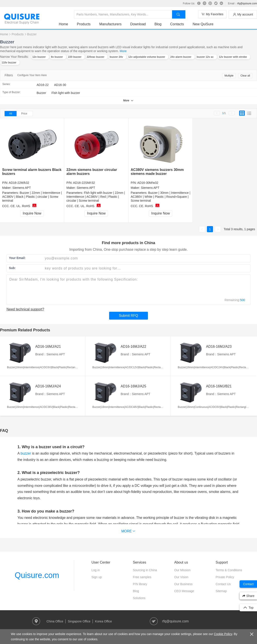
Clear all (245, 76)
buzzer (26, 453)
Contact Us (223, 584)
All (11, 114)
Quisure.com (37, 575)
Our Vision (181, 577)
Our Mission (182, 570)
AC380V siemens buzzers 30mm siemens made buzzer (157, 172)
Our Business (183, 584)
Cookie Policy (223, 634)
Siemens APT (22, 188)
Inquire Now (32, 213)
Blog (158, 24)
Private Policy (225, 577)
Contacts (177, 24)
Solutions (139, 598)
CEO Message (184, 591)
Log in (96, 570)
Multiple (229, 76)
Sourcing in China (145, 570)
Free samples (142, 577)
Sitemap (221, 591)
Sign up (97, 577)
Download (138, 24)
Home (63, 24)
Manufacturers (110, 24)
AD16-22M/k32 (19, 183)
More (123, 51)
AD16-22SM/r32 (84, 183)
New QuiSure (203, 24)
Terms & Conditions (229, 570)
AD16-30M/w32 (148, 183)
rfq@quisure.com (247, 3)
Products (84, 24)
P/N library (140, 584)
